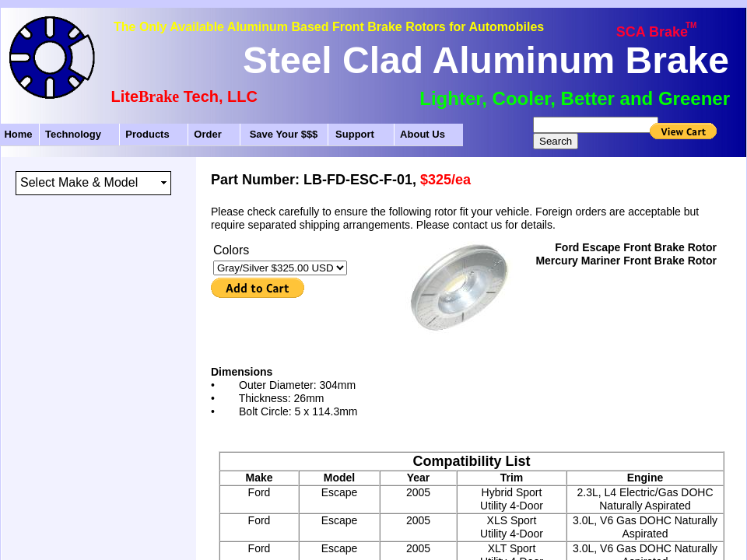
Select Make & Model (79, 182)
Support (355, 134)
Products (147, 134)
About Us (423, 134)
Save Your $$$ (284, 134)
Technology (73, 134)
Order (207, 134)
